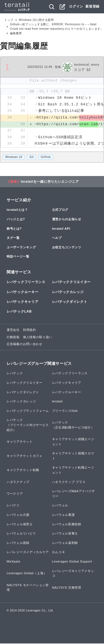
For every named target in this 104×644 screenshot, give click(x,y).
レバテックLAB (19, 312)
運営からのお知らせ (67, 220)
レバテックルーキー (22, 293)
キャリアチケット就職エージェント (73, 442)
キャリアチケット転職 (23, 470)
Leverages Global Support (72, 562)
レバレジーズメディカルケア (28, 553)
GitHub (46, 158)
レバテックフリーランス (26, 283)
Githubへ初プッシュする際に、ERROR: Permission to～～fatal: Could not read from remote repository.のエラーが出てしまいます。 (57, 27)
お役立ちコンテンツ (67, 248)
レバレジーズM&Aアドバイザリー (74, 494)
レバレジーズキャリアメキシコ (73, 574)
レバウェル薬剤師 (65, 543)
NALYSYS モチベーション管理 (28, 588)
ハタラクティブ (18, 482)
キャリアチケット (20, 442)
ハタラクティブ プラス (69, 482)
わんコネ (59, 553)
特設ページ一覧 (18, 257)
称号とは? (14, 229)
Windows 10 (14, 158)
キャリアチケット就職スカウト (73, 456)
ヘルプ (57, 238)
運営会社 (13, 330)
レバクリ (13, 506)
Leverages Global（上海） (27, 574)
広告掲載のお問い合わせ (25, 345)
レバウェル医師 (18, 543)
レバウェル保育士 (20, 525)
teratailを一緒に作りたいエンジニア (50, 182)
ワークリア (15, 494)
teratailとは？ (17, 210)
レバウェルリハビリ (21, 534)
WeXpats (13, 562)
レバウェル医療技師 (67, 525)
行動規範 (13, 338)
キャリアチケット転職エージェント (73, 471)
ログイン (76, 6)
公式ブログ (60, 210)
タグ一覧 (13, 238)
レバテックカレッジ (68, 293)
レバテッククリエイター (72, 283)
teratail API (61, 229)
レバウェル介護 (18, 515)
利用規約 (30, 330)
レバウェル (60, 506)
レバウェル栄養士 (65, 534)
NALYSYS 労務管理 (67, 588)
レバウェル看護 (64, 515)
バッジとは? (16, 220)
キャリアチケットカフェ (25, 456)
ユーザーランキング (21, 248)
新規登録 (92, 6)
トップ (9, 20)
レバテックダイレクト (70, 302)
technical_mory (87, 65)
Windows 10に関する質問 (36, 20)
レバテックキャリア (22, 302)
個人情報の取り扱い (38, 338)
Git (31, 158)
